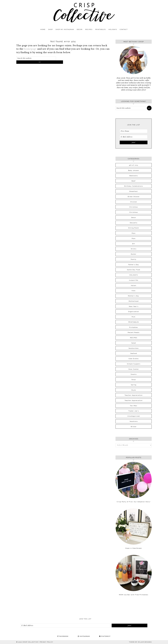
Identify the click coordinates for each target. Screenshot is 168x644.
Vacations (134, 421)
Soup (134, 380)
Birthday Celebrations (134, 186)
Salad (134, 343)
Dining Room (134, 228)
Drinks (134, 249)
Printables (134, 327)
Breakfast (134, 191)
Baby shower (134, 170)
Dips (134, 233)
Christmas (134, 207)
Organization (134, 312)
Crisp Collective (84, 13)
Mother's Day (134, 296)
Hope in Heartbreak (134, 548)
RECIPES (134, 338)
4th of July (134, 165)
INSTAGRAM (84, 636)
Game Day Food (134, 270)
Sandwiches (134, 348)
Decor (134, 218)
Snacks (134, 374)
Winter (134, 427)
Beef (134, 181)
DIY (134, 244)
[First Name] (134, 131)
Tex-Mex (134, 406)
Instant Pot (134, 280)
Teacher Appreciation (134, 395)
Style (134, 390)
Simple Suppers (134, 364)
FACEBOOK (63, 636)
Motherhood (134, 301)
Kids (134, 291)
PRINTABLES (134, 322)
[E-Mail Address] (134, 137)
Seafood (134, 353)
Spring (134, 385)
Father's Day (134, 265)
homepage (30, 49)
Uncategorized (134, 416)
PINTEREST (105, 636)
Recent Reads (134, 332)
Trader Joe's (134, 411)
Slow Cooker (134, 369)
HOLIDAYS (134, 275)
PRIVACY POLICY (46, 642)
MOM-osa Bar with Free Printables (134, 595)
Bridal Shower (134, 197)
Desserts (134, 223)
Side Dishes (134, 359)
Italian (134, 285)
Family (134, 259)
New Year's (134, 306)
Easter (134, 254)
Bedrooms (134, 176)
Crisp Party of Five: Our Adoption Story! (134, 502)
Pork (134, 317)
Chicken (134, 202)
